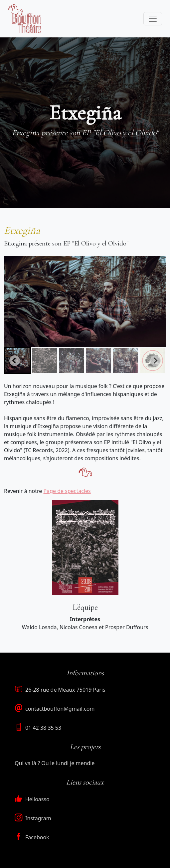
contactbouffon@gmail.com (60, 709)
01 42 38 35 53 (43, 728)
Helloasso (32, 799)
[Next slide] (155, 361)
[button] (44, 361)
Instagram (33, 818)
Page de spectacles (67, 491)
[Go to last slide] (15, 361)
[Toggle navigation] (153, 19)
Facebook (32, 837)
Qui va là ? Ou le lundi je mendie (55, 763)
